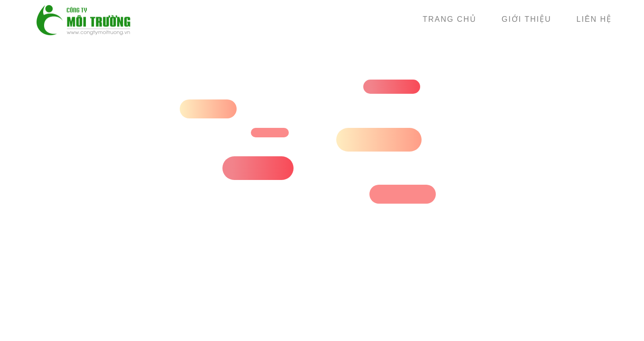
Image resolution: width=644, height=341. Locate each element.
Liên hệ (594, 19)
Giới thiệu (527, 19)
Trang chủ (450, 19)
